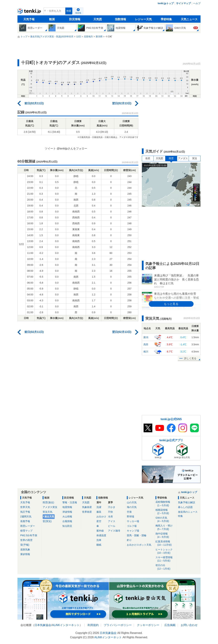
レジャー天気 (143, 19)
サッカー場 (133, 521)
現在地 (78, 13)
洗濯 (99, 507)
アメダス (183, 158)
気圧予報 (25, 512)
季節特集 (166, 19)
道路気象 (25, 549)
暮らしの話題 (185, 507)
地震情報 (67, 507)
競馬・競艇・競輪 (137, 535)
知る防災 (67, 526)
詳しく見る (190, 358)
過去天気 (49, 517)
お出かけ (101, 517)
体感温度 (101, 535)
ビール (112, 526)
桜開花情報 (166, 512)
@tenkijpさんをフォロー (72, 148)
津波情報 (67, 512)
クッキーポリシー (148, 625)
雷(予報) (25, 545)
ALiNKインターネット (66, 625)
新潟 (146, 337)
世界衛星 (87, 512)
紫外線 (100, 531)
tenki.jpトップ (166, 3)
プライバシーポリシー (118, 625)
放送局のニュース (188, 512)
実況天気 (48, 512)
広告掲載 (170, 625)
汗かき (112, 507)
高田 (146, 344)
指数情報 (121, 19)
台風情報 (67, 521)
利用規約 (93, 625)
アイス (112, 521)
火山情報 (67, 517)
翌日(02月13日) (122, 103)
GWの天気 (166, 520)
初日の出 (166, 567)
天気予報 (29, 19)
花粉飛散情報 (166, 504)
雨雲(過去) (48, 502)
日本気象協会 (43, 625)
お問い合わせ (189, 625)
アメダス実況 (50, 507)
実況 (195, 158)
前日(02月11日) (34, 103)
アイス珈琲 (114, 531)
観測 (52, 19)
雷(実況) (47, 521)
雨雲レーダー (28, 526)
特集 (180, 516)
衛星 (148, 158)
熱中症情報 (166, 535)
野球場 (130, 517)
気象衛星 (87, 507)
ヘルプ (197, 3)
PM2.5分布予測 (29, 535)
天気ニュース (189, 19)
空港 (129, 512)
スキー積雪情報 (166, 559)
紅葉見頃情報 (166, 543)
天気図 (98, 19)
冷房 (110, 517)
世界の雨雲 (26, 540)
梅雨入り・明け (166, 527)
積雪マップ (26, 531)
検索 (69, 11)
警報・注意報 (70, 502)
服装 (99, 512)
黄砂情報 (25, 554)
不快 (110, 512)
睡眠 (99, 545)
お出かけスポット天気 (139, 545)
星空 (99, 521)
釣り (129, 540)
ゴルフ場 (132, 526)
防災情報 (75, 19)
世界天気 (25, 507)
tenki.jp (30, 12)
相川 (146, 352)
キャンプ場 (133, 531)
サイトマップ (183, 3)
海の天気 (132, 507)
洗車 (99, 540)
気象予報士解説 (187, 502)
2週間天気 (26, 517)
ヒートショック (166, 551)
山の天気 (132, 502)
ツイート (50, 148)
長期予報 (25, 521)
